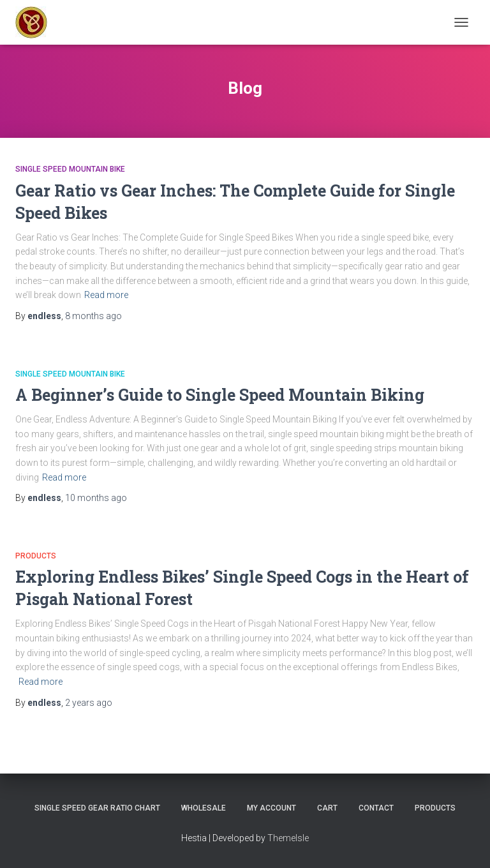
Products (36, 556)
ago (93, 316)
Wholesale (204, 808)
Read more (106, 295)
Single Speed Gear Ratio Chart (97, 808)
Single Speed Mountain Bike (70, 169)
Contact (376, 808)
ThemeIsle (288, 838)
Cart (327, 808)
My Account (271, 808)
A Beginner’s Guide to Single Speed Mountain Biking (220, 395)
